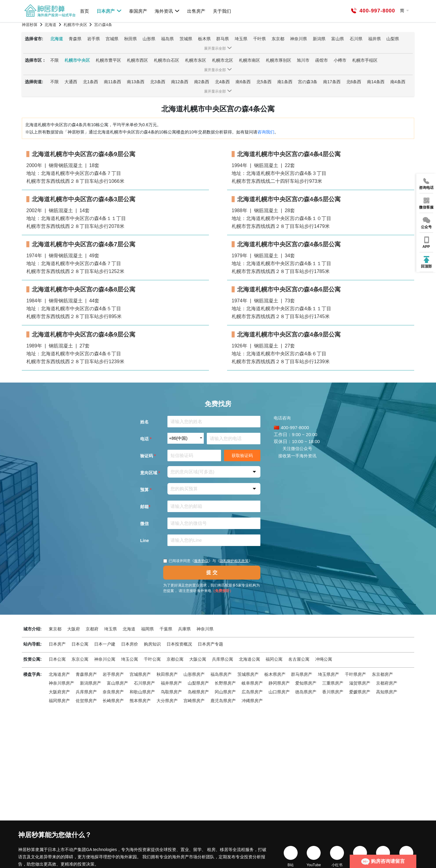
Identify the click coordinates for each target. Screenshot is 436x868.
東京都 (55, 629)
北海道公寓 (249, 659)
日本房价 (130, 644)
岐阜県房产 (252, 683)
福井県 (375, 39)
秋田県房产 (167, 674)
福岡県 (147, 629)
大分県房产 (167, 701)
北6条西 (354, 82)
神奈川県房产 (61, 683)
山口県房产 (279, 692)
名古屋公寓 (299, 659)
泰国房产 (138, 11)
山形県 (149, 39)
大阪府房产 (59, 692)
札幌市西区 (137, 60)
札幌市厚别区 (279, 60)
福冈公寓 (274, 659)
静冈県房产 (279, 683)
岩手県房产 (113, 674)
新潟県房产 (91, 683)
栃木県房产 (275, 674)
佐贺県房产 (86, 701)
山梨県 (393, 39)
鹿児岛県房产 (223, 701)
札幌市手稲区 (365, 60)
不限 (54, 60)
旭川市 (303, 60)
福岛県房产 (221, 674)
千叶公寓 (152, 659)
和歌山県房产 (142, 692)
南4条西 (398, 82)
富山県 (338, 39)
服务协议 (201, 561)
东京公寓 (80, 659)
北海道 (57, 39)
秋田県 (130, 39)
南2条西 (202, 82)
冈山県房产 (225, 692)
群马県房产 (302, 674)
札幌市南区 (249, 60)
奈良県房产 (113, 692)
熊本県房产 (140, 701)
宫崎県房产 (194, 701)
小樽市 (340, 60)
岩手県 (94, 39)
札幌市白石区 (167, 60)
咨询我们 (266, 132)
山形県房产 (194, 674)
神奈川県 (299, 39)
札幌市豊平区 (108, 60)
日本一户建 (105, 644)
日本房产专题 (210, 644)
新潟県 (319, 39)
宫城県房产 (140, 674)
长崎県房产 (113, 701)
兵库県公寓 (223, 659)
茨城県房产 (248, 674)
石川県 (356, 39)
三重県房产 (333, 683)
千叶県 (259, 39)
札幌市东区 (196, 60)
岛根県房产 (198, 692)
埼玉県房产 (329, 674)
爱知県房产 (306, 683)
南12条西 (180, 82)
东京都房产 (382, 674)
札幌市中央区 (77, 60)
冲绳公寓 (324, 659)
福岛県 (167, 39)
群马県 (223, 39)
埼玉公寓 (130, 659)
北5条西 (264, 82)
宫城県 (112, 39)
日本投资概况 (179, 644)
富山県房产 (117, 683)
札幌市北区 (223, 60)
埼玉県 (241, 39)
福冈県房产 (59, 701)
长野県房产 (225, 683)
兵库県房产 (86, 692)
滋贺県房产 (360, 683)
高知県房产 (387, 692)
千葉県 (166, 629)
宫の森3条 (308, 82)
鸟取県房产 (171, 692)
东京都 (278, 39)
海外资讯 (167, 11)
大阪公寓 (198, 659)
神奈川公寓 (105, 659)
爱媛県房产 (360, 692)
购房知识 (152, 644)
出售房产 (196, 11)
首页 (84, 11)
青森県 (75, 39)
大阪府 (74, 629)
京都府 (92, 629)
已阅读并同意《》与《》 (208, 561)
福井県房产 (171, 683)
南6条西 (243, 82)
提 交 (212, 572)
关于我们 (222, 11)
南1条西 (285, 82)
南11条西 (113, 82)
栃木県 (204, 39)
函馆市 (322, 60)
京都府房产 (387, 683)
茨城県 (186, 39)
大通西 (71, 82)
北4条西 (223, 82)
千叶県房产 (355, 674)
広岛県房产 (252, 692)
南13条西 (136, 82)
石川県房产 (144, 683)
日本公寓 (80, 644)
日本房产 (109, 11)
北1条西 (91, 82)
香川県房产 (333, 692)
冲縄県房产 (252, 701)
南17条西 (332, 82)
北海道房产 (59, 674)
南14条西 (376, 82)
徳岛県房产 (306, 692)
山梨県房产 (198, 683)
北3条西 (158, 82)
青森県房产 (86, 674)
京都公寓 (175, 659)
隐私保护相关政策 (234, 561)
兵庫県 (184, 629)
